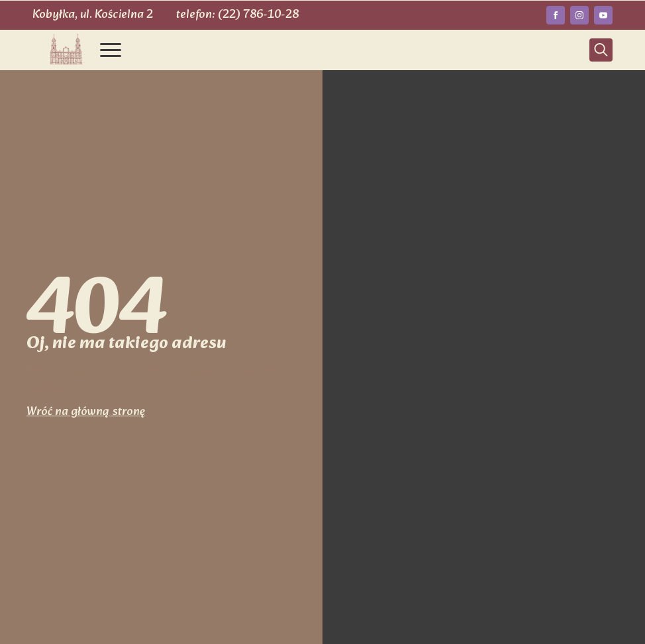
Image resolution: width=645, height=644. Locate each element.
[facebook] (556, 15)
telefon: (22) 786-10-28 (237, 15)
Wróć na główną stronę (86, 412)
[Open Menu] (111, 50)
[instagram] (579, 15)
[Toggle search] (601, 50)
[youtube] (603, 15)
